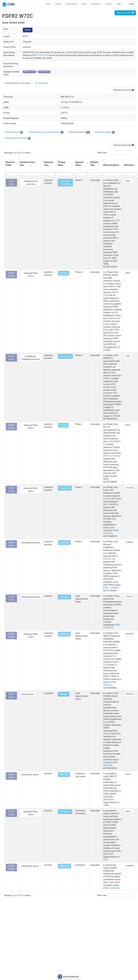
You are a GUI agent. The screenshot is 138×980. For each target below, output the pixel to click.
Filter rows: (102, 153)
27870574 (129, 597)
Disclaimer (96, 4)
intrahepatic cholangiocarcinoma (31, 358)
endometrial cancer (30, 775)
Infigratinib (65, 597)
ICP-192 (63, 425)
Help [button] (119, 4)
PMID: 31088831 (111, 588)
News (48, 4)
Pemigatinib (65, 812)
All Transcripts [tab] (41, 83)
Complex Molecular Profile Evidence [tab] (46, 132)
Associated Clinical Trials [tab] (18, 138)
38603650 (129, 634)
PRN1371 (64, 775)
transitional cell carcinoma (31, 183)
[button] (16, 164)
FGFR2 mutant (11, 183)
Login (131, 4)
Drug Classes (71, 4)
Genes (58, 4)
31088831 (129, 542)
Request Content (125, 13)
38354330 (129, 694)
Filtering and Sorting (124, 90)
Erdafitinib (64, 543)
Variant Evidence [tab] (14, 132)
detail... (128, 181)
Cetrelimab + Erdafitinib (65, 183)
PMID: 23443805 (111, 888)
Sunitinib (64, 273)
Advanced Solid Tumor (31, 275)
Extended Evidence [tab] (79, 132)
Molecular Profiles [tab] (105, 132)
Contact (109, 4)
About (84, 4)
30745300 (129, 488)
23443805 (129, 866)
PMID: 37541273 (39, 55)
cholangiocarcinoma (31, 543)
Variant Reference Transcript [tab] (17, 83)
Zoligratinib (65, 488)
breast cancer (28, 694)
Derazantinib (65, 356)
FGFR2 (28, 30)
